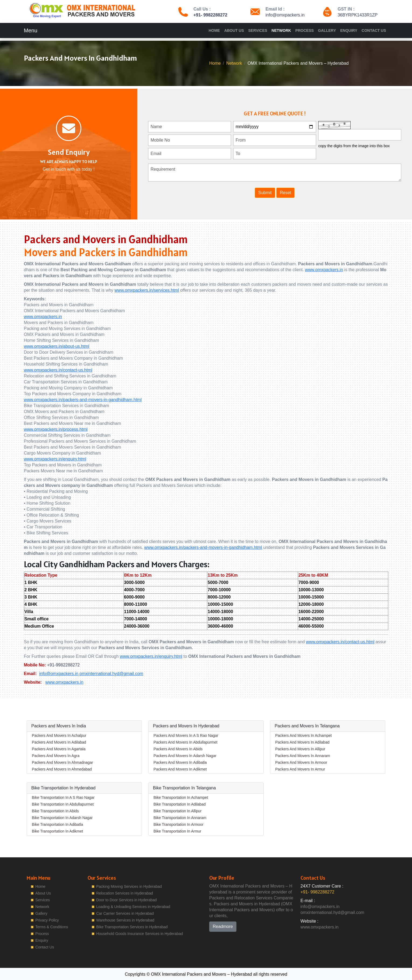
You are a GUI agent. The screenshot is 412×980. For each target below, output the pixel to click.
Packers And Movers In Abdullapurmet (185, 742)
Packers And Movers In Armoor (301, 762)
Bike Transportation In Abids (55, 811)
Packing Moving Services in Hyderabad (129, 886)
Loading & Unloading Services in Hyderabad (133, 907)
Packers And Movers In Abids (178, 749)
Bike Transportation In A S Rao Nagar (63, 797)
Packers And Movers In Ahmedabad (62, 769)
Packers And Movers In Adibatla (180, 762)
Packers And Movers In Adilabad (59, 742)
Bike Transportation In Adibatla (57, 824)
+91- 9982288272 (210, 15)
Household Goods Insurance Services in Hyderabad (139, 934)
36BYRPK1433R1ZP (358, 15)
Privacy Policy (47, 920)
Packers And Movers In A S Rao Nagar (186, 735)
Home (214, 30)
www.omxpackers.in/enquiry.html (55, 459)
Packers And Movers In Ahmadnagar (62, 762)
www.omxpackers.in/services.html (147, 290)
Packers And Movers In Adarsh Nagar (185, 756)
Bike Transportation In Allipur (177, 811)
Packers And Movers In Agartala (59, 749)
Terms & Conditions (52, 927)
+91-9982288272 (63, 665)
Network (281, 30)
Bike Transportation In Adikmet (57, 831)
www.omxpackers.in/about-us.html (57, 346)
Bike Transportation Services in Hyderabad (132, 927)
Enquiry (349, 30)
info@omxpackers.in (285, 15)
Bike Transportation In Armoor (178, 824)
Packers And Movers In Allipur (300, 749)
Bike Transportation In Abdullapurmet (63, 804)
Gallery (327, 30)
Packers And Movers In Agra (56, 756)
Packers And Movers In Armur (300, 769)
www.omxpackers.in (324, 270)
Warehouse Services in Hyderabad (125, 920)
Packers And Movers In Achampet (303, 735)
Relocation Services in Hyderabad (125, 893)
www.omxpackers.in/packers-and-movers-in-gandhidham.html (83, 400)
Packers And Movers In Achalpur (59, 735)
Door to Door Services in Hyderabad (126, 900)
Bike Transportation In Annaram (180, 818)
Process (305, 30)
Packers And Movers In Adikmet (180, 769)
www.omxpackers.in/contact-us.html (58, 370)
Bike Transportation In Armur (177, 831)
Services (258, 30)
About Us (234, 30)
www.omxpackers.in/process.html (56, 429)
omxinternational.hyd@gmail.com (111, 674)
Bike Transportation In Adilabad (180, 804)
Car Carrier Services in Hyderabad (125, 913)
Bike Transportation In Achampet (181, 797)
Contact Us (374, 30)
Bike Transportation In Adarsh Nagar (62, 818)
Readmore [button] (223, 926)
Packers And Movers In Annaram (303, 756)
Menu (31, 30)
